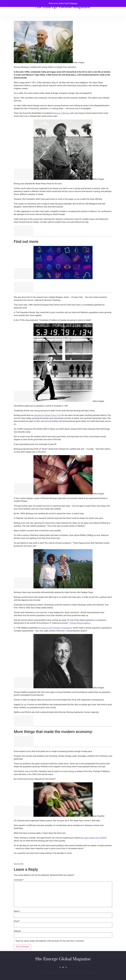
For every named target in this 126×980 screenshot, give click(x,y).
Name (17, 911)
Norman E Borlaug (61, 113)
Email (17, 921)
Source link (19, 864)
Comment (19, 880)
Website (17, 931)
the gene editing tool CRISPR (94, 838)
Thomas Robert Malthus (80, 623)
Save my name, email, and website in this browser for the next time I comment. (50, 941)
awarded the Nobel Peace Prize (47, 415)
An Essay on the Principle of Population (55, 628)
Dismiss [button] (74, 3)
